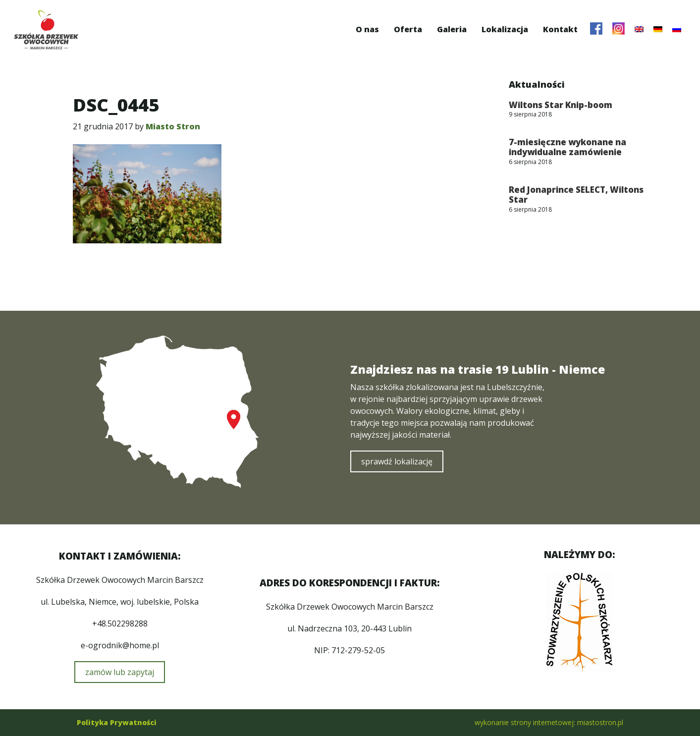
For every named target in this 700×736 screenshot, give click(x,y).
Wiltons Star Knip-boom (561, 105)
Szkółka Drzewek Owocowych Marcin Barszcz (46, 30)
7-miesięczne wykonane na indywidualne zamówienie (567, 147)
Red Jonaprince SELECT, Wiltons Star (576, 195)
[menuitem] (639, 29)
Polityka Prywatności (117, 722)
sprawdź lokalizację (397, 461)
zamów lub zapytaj (120, 672)
